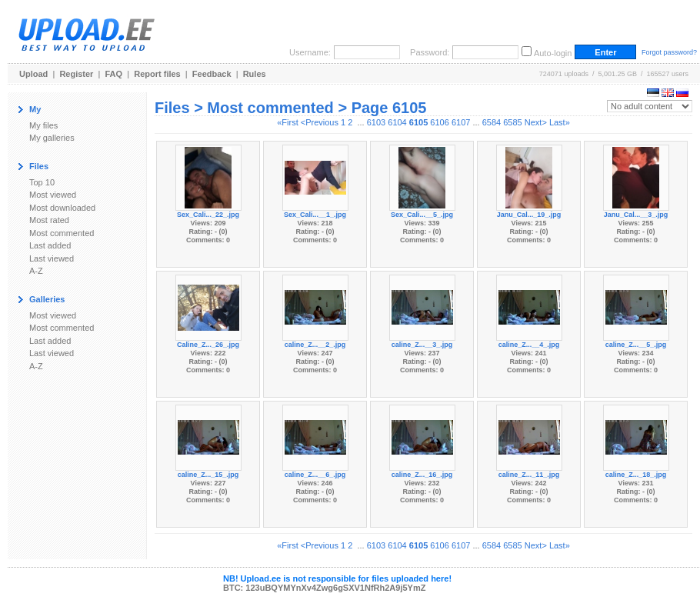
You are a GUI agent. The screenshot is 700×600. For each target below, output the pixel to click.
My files (43, 125)
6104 (397, 122)
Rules (255, 74)
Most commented (62, 233)
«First (288, 122)
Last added (50, 245)
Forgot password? (669, 52)
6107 (461, 122)
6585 (512, 122)
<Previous (320, 122)
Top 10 (42, 182)
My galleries (52, 138)
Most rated (49, 220)
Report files (157, 74)
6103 (376, 122)
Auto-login (553, 53)
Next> (536, 122)
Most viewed (53, 195)
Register (76, 74)
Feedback (212, 74)
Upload (33, 74)
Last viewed (52, 258)
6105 (418, 122)
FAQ (114, 74)
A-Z (36, 271)
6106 (439, 122)
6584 (492, 122)
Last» (560, 122)
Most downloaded (62, 208)
